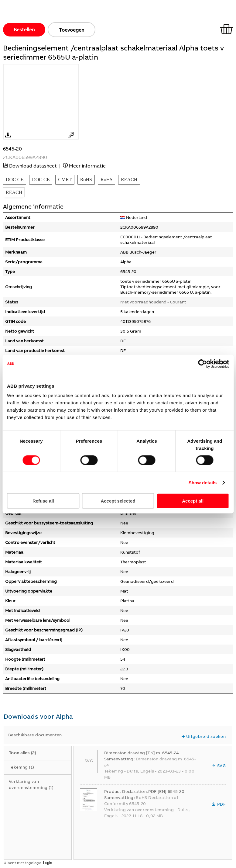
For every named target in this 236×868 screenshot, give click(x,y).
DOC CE (15, 180)
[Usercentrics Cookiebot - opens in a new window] (202, 364)
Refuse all (43, 501)
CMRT (65, 180)
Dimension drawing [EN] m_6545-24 (142, 753)
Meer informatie (87, 166)
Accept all (193, 501)
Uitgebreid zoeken (204, 736)
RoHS (86, 180)
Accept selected (118, 501)
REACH (129, 180)
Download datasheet (33, 166)
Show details (203, 482)
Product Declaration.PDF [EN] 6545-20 (144, 791)
